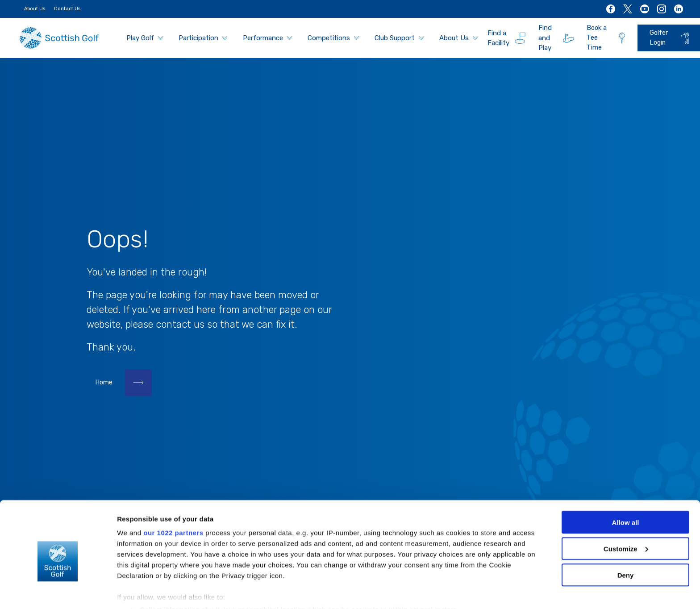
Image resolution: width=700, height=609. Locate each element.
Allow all (626, 482)
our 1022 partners (173, 493)
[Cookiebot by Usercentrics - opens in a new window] (58, 592)
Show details (138, 591)
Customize (626, 509)
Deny (626, 535)
